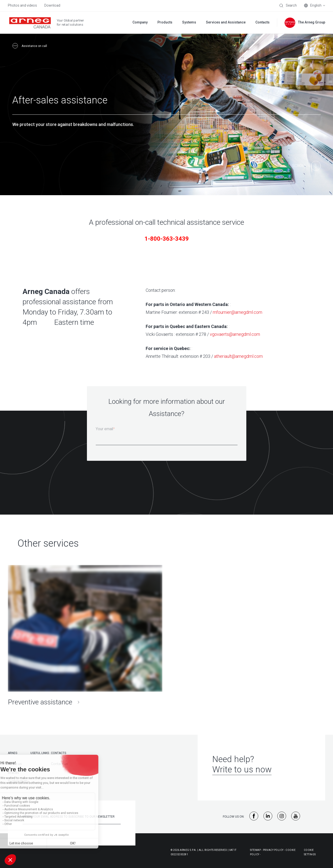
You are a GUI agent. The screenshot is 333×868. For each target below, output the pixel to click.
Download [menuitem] (52, 5)
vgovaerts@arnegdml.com (235, 334)
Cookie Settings (310, 852)
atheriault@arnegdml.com (238, 356)
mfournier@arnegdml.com (238, 312)
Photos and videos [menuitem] (22, 5)
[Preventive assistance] (85, 636)
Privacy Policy (273, 850)
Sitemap (256, 850)
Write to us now (242, 770)
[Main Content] (306, 166)
